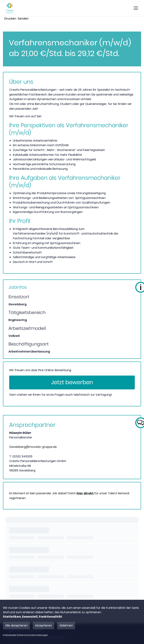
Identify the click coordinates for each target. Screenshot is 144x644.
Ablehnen (66, 625)
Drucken (10, 19)
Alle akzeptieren (16, 625)
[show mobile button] (136, 8)
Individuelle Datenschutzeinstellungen (26, 635)
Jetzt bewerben (72, 382)
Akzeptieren (43, 625)
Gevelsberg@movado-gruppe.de (33, 447)
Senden (23, 19)
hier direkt (85, 493)
